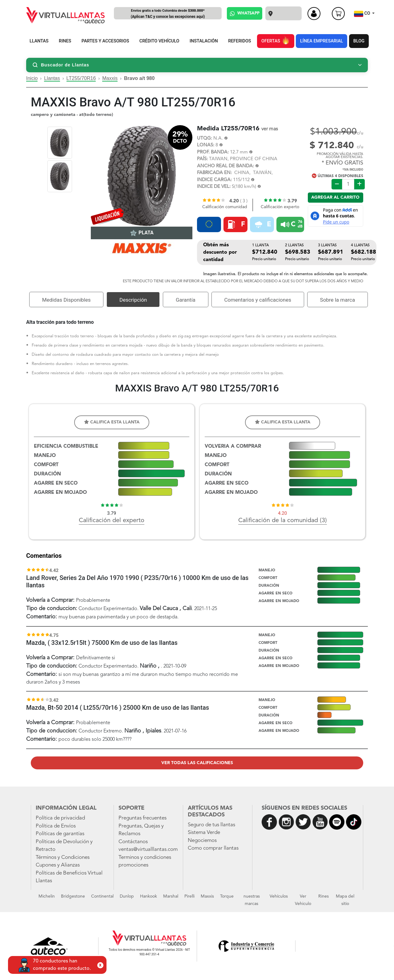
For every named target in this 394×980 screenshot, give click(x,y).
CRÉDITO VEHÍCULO (159, 41)
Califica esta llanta (112, 422)
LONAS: (206, 145)
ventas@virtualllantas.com (148, 849)
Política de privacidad (60, 818)
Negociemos (202, 841)
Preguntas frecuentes (143, 818)
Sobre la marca (338, 300)
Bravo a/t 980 (139, 78)
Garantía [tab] (186, 300)
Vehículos (279, 896)
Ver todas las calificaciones (197, 763)
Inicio (32, 78)
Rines (324, 896)
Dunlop (127, 896)
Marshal (171, 896)
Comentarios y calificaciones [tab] (258, 300)
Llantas (52, 78)
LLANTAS (39, 41)
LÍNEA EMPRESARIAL (322, 41)
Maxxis (110, 78)
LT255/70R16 (81, 78)
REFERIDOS (239, 41)
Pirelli (189, 896)
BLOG (359, 41)
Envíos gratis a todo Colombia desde (168, 14)
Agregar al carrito (335, 197)
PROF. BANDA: (213, 152)
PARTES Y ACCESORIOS (105, 41)
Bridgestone (73, 896)
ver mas (270, 129)
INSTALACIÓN (204, 41)
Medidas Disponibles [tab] (66, 300)
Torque (227, 896)
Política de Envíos (56, 826)
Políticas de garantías (60, 834)
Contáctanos (133, 842)
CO (363, 14)
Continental (102, 896)
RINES (65, 41)
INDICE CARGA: (214, 180)
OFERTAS (275, 40)
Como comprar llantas (213, 848)
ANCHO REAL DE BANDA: (225, 166)
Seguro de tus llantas (211, 825)
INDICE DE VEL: (214, 187)
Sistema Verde (204, 833)
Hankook (149, 896)
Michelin (47, 896)
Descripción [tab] (133, 300)
